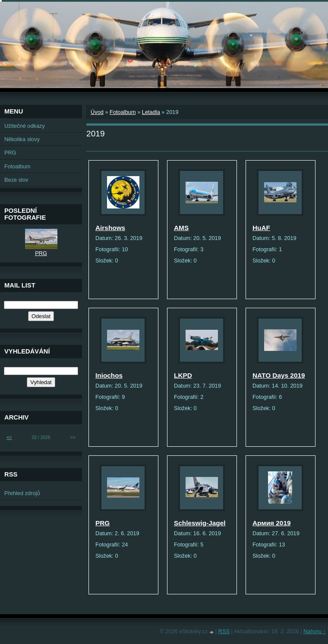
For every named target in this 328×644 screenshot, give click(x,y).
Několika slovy (22, 139)
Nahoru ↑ (315, 631)
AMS (181, 228)
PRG (102, 523)
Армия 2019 (271, 523)
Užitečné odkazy (25, 126)
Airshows (110, 228)
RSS (224, 631)
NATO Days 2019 (279, 375)
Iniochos (109, 375)
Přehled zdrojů (22, 493)
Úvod (97, 112)
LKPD (183, 375)
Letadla (151, 112)
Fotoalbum (123, 112)
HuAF (261, 228)
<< (9, 437)
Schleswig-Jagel (200, 523)
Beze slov (16, 180)
